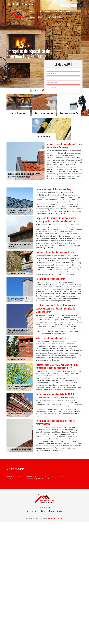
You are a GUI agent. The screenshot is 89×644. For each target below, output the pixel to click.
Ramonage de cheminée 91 (37, 17)
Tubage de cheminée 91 (45, 11)
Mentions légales (56, 518)
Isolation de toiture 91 (56, 17)
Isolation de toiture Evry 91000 (54, 477)
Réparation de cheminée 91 (65, 11)
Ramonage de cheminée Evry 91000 (34, 477)
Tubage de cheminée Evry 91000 (15, 477)
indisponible (13, 4)
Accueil (31, 11)
